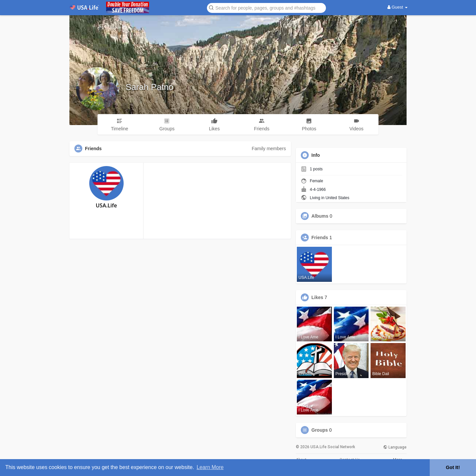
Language (395, 447)
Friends (320, 238)
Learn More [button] (210, 467)
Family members (269, 149)
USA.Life (106, 205)
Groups (320, 430)
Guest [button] (397, 7)
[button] (266, 7)
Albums (320, 216)
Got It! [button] (453, 467)
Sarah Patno (150, 87)
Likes (317, 297)
